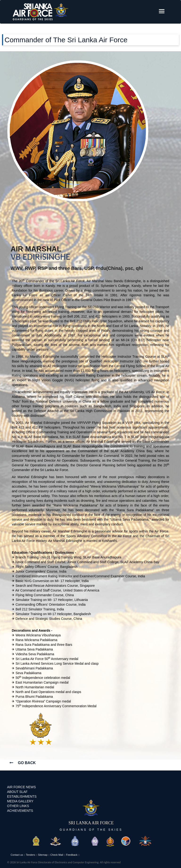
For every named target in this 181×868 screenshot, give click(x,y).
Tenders (31, 855)
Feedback (72, 855)
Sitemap (43, 855)
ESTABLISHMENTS (22, 796)
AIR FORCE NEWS (21, 787)
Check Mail (57, 855)
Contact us (17, 855)
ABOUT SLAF (17, 792)
